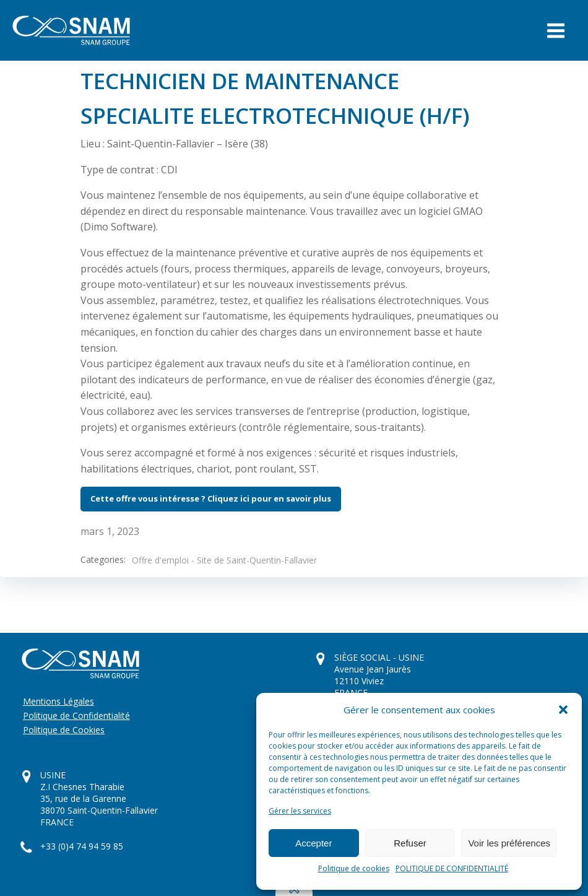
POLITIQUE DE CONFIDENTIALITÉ (452, 868)
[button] (563, 710)
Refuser (410, 843)
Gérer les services (300, 811)
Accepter (313, 843)
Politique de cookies (354, 868)
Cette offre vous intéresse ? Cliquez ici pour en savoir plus (211, 498)
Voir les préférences (509, 843)
